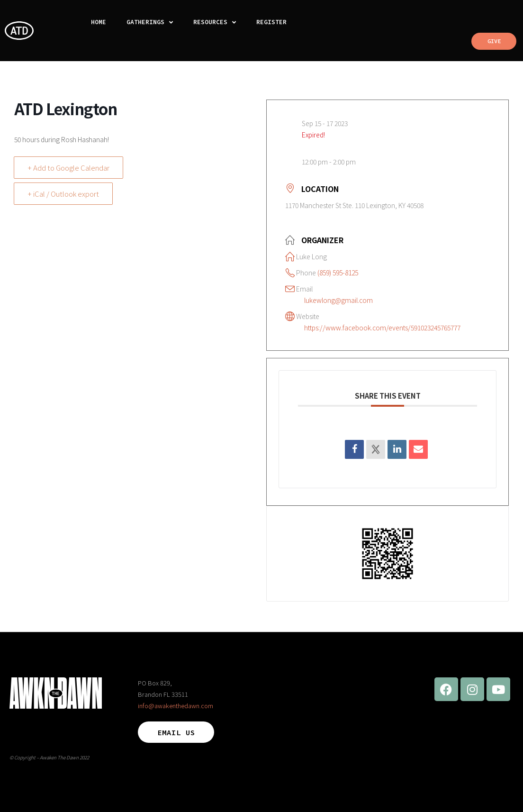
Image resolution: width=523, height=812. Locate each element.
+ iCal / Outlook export (63, 194)
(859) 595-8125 (338, 273)
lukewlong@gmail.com (338, 300)
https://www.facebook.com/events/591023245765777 (382, 328)
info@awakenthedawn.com (176, 706)
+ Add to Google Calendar (68, 168)
